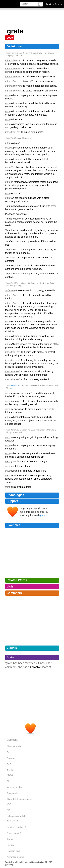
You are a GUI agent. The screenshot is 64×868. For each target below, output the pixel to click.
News (10, 775)
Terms (10, 839)
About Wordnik (14, 746)
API (9, 810)
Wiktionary (15, 386)
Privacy (11, 845)
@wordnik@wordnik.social (20, 799)
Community (12, 793)
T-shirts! (11, 770)
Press (10, 752)
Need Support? (14, 833)
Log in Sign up (54, 4)
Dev (9, 804)
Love (10, 38)
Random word (14, 851)
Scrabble (36, 667)
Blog (9, 781)
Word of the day (15, 787)
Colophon (12, 758)
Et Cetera (12, 821)
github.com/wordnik (16, 816)
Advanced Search (15, 857)
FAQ (9, 764)
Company (13, 740)
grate (42, 515)
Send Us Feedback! (16, 827)
